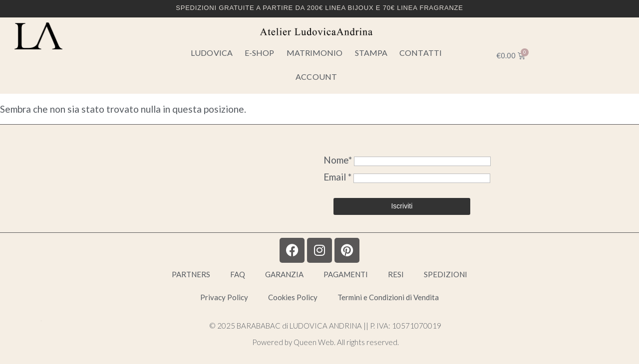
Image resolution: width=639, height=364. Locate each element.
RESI (396, 274)
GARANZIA (284, 274)
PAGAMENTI (346, 274)
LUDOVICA (212, 53)
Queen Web (314, 342)
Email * (338, 177)
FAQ (238, 274)
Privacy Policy (224, 297)
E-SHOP (260, 53)
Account (316, 77)
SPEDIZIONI (446, 274)
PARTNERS (191, 274)
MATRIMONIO (315, 53)
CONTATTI (421, 53)
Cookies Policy (293, 297)
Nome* (338, 160)
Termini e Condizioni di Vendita (388, 297)
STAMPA (371, 53)
